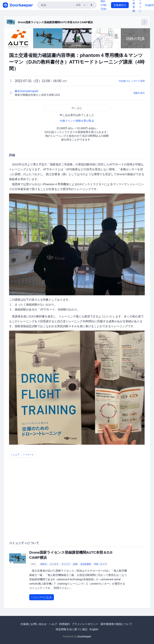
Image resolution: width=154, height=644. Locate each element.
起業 (75, 564)
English (150, 5)
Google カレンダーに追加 (132, 81)
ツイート (29, 455)
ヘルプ (53, 624)
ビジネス (54, 564)
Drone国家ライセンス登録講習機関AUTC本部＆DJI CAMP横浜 (55, 22)
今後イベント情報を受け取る (77, 121)
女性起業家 (86, 564)
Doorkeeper (84, 636)
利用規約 (64, 624)
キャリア (66, 564)
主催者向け (120, 5)
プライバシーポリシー (85, 624)
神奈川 (44, 564)
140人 (33, 564)
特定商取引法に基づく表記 (72, 629)
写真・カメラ (100, 564)
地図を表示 (139, 93)
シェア (15, 455)
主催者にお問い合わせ (34, 624)
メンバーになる (42, 597)
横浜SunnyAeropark (27, 91)
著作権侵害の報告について (116, 624)
